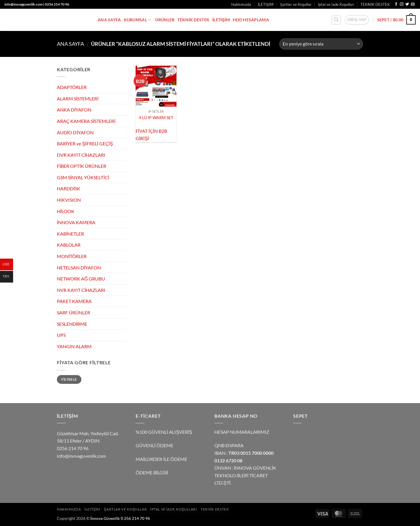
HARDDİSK (69, 188)
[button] (357, 20)
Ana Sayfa (70, 44)
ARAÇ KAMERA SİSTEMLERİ (86, 121)
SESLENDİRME (72, 324)
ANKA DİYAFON (74, 110)
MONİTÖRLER (72, 256)
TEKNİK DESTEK (375, 4)
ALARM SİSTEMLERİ (78, 99)
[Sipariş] (321, 44)
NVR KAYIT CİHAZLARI (81, 290)
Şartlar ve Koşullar (296, 4)
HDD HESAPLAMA (251, 20)
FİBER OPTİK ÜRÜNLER (82, 166)
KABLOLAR (69, 245)
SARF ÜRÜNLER (73, 312)
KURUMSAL (138, 20)
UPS (61, 335)
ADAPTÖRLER (72, 87)
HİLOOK (66, 211)
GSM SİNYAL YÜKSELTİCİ (83, 177)
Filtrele (69, 379)
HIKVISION (69, 200)
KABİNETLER (70, 234)
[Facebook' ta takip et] (396, 4)
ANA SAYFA (109, 20)
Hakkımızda (241, 4)
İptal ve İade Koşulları (336, 4)
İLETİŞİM (266, 4)
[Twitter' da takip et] (407, 4)
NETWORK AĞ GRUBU (81, 279)
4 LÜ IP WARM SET (156, 117)
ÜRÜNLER (165, 20)
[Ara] (336, 20)
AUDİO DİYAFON (75, 132)
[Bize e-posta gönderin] (413, 4)
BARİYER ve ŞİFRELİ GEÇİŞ (85, 143)
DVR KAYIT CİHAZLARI (81, 155)
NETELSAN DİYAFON (79, 268)
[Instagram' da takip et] (402, 4)
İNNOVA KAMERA (76, 222)
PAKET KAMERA (74, 301)
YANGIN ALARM (74, 346)
